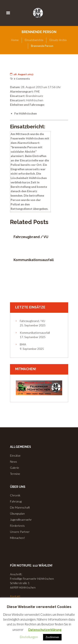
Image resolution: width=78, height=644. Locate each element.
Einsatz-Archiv (58, 40)
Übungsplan (17, 513)
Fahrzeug (16, 501)
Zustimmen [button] (52, 637)
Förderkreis (17, 526)
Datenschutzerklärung (45, 630)
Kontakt (15, 596)
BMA (23, 344)
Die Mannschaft (20, 507)
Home (15, 40)
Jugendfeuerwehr (21, 520)
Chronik (15, 495)
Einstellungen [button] (29, 637)
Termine (15, 474)
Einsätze (15, 455)
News (14, 462)
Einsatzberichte (34, 40)
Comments (20, 79)
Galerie (15, 468)
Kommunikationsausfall (34, 260)
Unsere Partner (20, 532)
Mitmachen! (17, 538)
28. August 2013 (22, 74)
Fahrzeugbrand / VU (31, 237)
